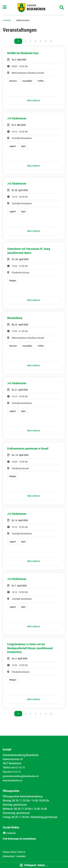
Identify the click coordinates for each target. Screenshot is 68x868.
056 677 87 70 (18, 767)
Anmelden (21, 856)
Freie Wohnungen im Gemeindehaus (19, 839)
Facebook (9, 833)
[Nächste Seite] (51, 41)
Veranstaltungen (23, 20)
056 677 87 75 (14, 772)
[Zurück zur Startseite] (34, 7)
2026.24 (21, 852)
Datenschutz (9, 856)
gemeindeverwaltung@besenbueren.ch (21, 776)
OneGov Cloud (9, 852)
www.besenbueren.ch (13, 780)
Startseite (7, 20)
